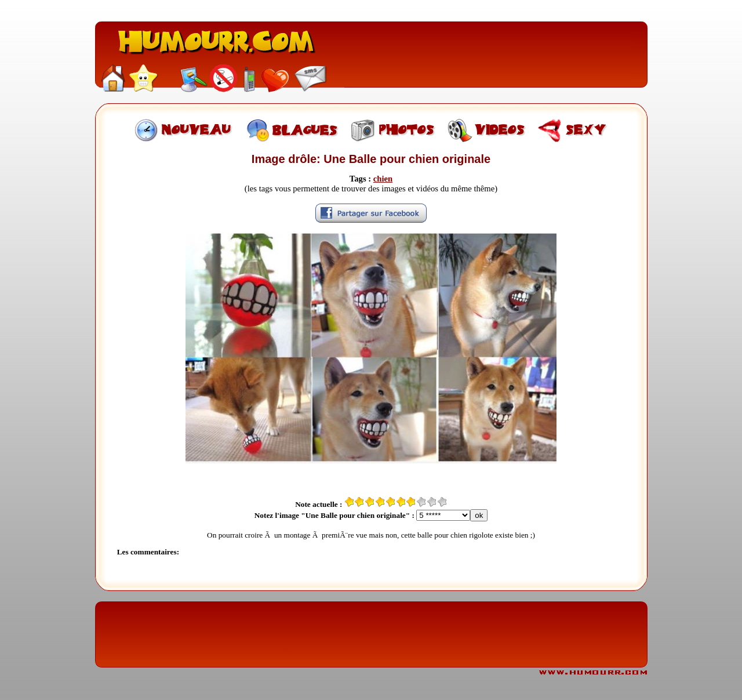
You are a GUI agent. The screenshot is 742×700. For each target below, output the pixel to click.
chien (383, 179)
